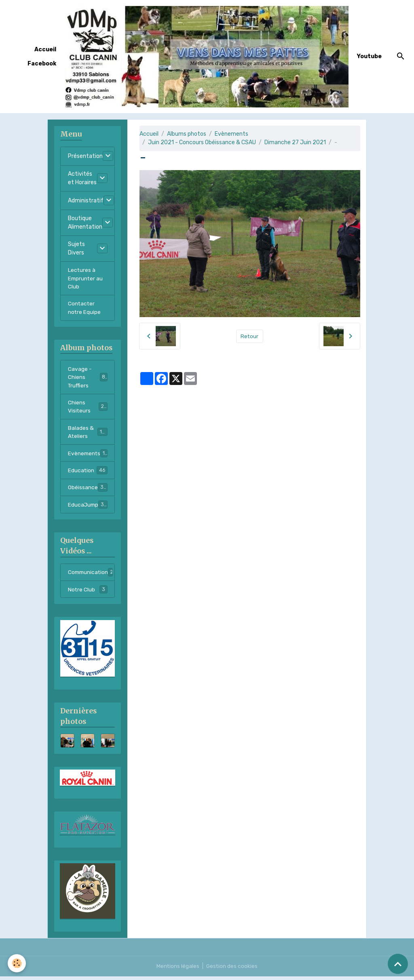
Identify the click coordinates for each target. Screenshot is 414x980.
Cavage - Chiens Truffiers (88, 379)
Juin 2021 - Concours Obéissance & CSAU (202, 142)
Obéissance (88, 491)
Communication (91, 576)
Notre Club (88, 593)
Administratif (86, 201)
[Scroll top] (398, 964)
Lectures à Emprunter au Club (86, 279)
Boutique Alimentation (85, 223)
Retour (250, 336)
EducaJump (88, 508)
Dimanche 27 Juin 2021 (295, 142)
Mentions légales (178, 970)
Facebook (42, 64)
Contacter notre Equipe (84, 309)
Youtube (369, 56)
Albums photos (187, 134)
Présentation (85, 156)
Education (88, 473)
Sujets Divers (76, 248)
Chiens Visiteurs (88, 409)
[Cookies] (17, 963)
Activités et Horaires (82, 178)
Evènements (231, 134)
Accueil (45, 49)
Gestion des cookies (232, 970)
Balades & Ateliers (88, 435)
